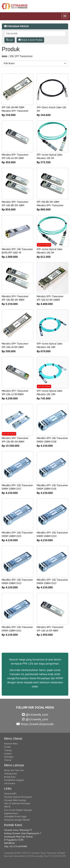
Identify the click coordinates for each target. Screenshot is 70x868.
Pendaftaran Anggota (14, 780)
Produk (7, 747)
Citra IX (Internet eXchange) (17, 803)
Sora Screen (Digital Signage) (18, 810)
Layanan (8, 753)
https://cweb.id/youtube (35, 724)
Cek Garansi (10, 783)
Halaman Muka (11, 744)
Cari (10, 40)
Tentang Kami (10, 774)
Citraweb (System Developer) (18, 797)
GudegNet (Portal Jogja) (15, 816)
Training (8, 750)
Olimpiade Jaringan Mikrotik (17, 820)
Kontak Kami (10, 777)
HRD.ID (7, 807)
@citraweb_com (35, 715)
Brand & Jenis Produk (30, 40)
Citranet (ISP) (10, 794)
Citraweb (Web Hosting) (15, 800)
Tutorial (8, 760)
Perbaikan (9, 757)
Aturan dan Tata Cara (14, 770)
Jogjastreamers (11, 813)
